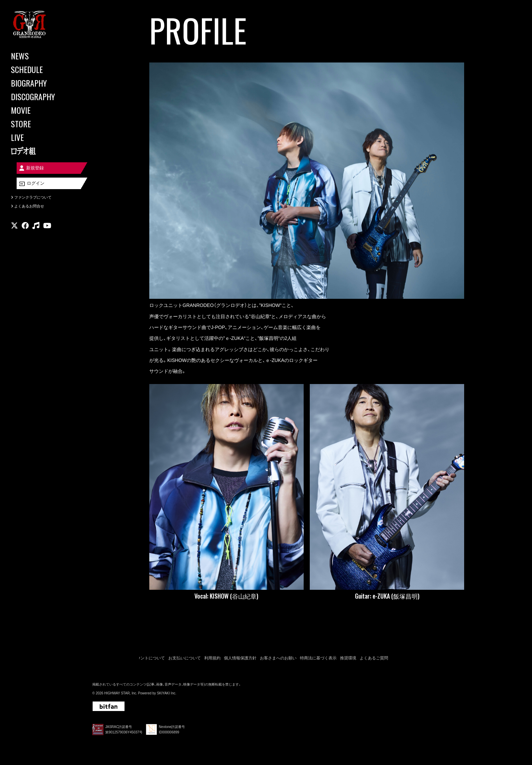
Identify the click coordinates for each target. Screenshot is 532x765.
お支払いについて (185, 658)
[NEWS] (41, 56)
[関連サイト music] (36, 229)
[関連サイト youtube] (47, 229)
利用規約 (212, 658)
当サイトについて (109, 658)
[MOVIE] (41, 110)
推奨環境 (348, 658)
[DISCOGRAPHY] (41, 96)
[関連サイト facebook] (25, 229)
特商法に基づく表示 (318, 658)
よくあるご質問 (374, 658)
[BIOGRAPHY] (41, 83)
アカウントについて (147, 658)
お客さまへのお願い (278, 658)
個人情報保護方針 (240, 658)
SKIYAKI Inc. (166, 693)
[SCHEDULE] (41, 69)
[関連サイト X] (14, 229)
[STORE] (41, 124)
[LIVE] (41, 137)
